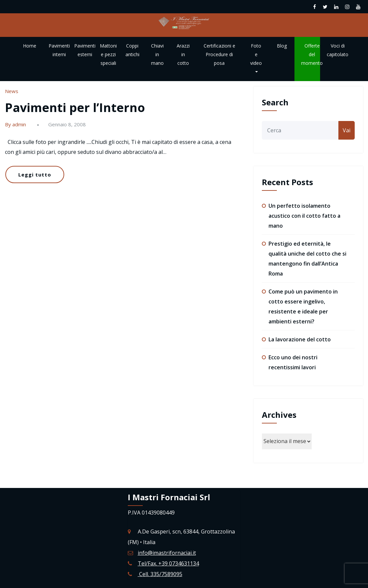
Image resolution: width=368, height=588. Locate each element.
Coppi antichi (132, 50)
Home (30, 46)
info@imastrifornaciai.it (167, 553)
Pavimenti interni (59, 50)
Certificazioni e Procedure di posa (219, 55)
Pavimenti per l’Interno (75, 108)
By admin (15, 124)
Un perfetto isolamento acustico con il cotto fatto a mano (304, 216)
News (12, 91)
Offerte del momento (312, 55)
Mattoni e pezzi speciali (108, 55)
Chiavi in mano (157, 55)
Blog (282, 46)
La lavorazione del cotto (300, 339)
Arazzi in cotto (183, 55)
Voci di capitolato (338, 50)
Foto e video (256, 58)
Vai (347, 130)
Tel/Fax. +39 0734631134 (168, 563)
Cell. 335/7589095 (160, 574)
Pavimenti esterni (85, 50)
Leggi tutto (35, 175)
